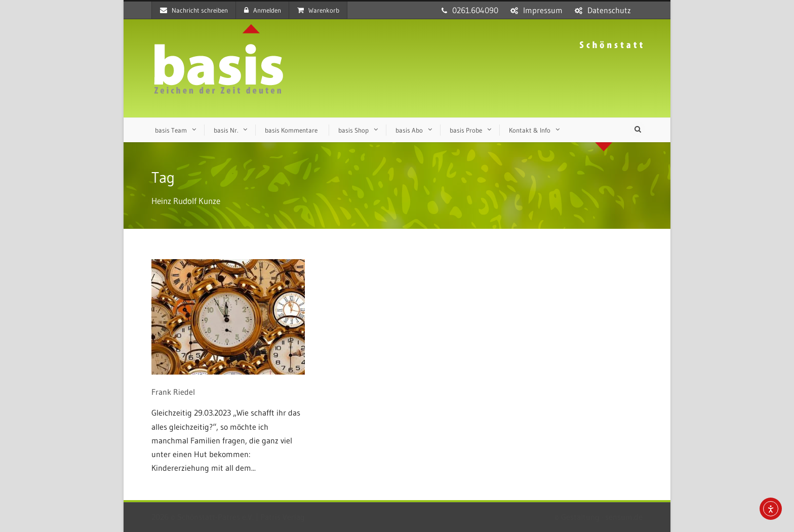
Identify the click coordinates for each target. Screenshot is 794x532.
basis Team (171, 130)
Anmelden (263, 10)
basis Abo (409, 130)
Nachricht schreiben (194, 10)
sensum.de (624, 517)
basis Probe (466, 130)
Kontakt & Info (530, 130)
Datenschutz (609, 10)
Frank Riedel (173, 392)
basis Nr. (226, 130)
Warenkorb (318, 10)
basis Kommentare (291, 130)
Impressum (543, 10)
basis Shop (353, 130)
